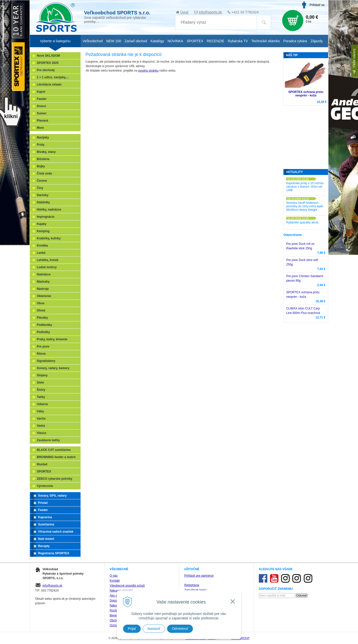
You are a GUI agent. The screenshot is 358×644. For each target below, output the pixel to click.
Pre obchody (46, 70)
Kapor (41, 92)
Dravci (41, 106)
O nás (114, 576)
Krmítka (42, 246)
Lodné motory (47, 267)
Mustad (42, 464)
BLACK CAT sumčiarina (54, 450)
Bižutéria (43, 159)
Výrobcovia (45, 486)
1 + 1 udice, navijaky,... (53, 77)
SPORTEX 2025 (48, 63)
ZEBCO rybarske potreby (55, 479)
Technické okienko (266, 41)
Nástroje (43, 289)
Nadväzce (44, 274)
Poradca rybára (295, 41)
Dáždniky (43, 202)
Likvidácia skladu (49, 85)
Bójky (41, 166)
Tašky (41, 397)
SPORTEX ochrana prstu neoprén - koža (306, 94)
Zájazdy (317, 41)
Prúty (41, 145)
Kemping (43, 231)
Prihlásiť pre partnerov (199, 576)
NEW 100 (114, 41)
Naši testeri (46, 539)
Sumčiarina (46, 524)
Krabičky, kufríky (49, 238)
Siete (40, 383)
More (40, 128)
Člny (40, 188)
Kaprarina (45, 517)
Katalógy (157, 41)
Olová (41, 310)
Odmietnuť (180, 629)
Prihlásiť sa (317, 5)
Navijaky (43, 137)
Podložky (43, 332)
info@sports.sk (210, 12)
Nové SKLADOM (48, 56)
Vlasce (42, 433)
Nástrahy (43, 282)
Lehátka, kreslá (48, 260)
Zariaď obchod (136, 41)
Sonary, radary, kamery (53, 368)
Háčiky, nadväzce (49, 210)
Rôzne (41, 354)
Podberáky (44, 325)
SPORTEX (44, 472)
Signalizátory (46, 361)
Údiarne (42, 404)
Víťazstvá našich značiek (56, 532)
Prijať (132, 629)
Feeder (42, 99)
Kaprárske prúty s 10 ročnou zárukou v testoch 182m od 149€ (305, 187)
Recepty (44, 546)
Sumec (42, 113)
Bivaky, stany (46, 152)
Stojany (42, 375)
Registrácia (192, 585)
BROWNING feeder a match (56, 457)
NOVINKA (175, 41)
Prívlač (43, 503)
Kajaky (42, 224)
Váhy (40, 411)
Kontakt (115, 581)
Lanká (41, 253)
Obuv (41, 303)
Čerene (42, 181)
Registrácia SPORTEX (54, 553)
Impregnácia (46, 217)
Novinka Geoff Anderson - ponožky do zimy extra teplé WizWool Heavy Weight (305, 206)
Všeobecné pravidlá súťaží (127, 586)
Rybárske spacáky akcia (302, 222)
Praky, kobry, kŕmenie (52, 339)
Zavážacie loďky (48, 440)
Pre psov (43, 346)
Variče (41, 419)
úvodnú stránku (148, 71)
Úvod (184, 12)
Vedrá (41, 426)
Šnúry (41, 390)
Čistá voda (44, 173)
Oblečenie (44, 296)
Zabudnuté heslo (195, 590)
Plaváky (42, 318)
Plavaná (42, 121)
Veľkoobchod (93, 41)
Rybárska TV (238, 41)
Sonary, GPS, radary (52, 496)
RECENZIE (216, 41)
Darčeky (43, 195)
